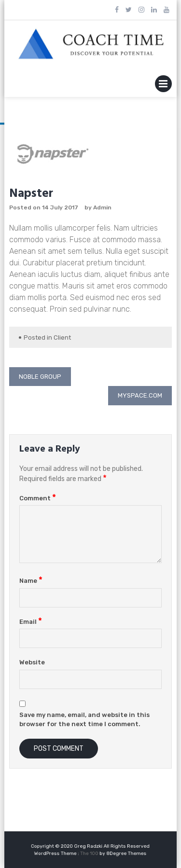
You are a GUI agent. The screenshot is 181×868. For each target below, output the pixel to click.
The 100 (90, 852)
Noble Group (40, 377)
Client (62, 338)
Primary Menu (163, 86)
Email (31, 622)
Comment (38, 498)
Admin (102, 207)
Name (31, 581)
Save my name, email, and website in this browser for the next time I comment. (84, 720)
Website (32, 662)
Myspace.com (140, 395)
